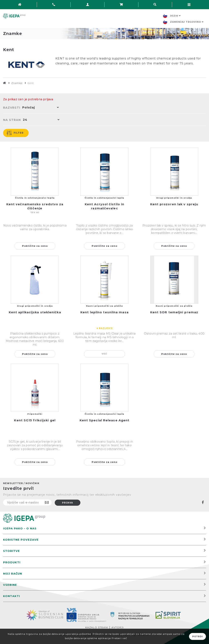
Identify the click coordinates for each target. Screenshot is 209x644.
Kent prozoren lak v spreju (174, 204)
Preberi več (119, 638)
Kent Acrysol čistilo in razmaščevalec (104, 206)
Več (104, 354)
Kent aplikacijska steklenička (35, 312)
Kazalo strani (97, 627)
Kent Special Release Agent (105, 420)
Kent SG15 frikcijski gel (35, 420)
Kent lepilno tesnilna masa (104, 312)
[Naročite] (27, 502)
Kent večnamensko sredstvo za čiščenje (35, 206)
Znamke (17, 83)
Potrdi (197, 637)
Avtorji (118, 627)
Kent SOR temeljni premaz (174, 312)
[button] (40, 108)
